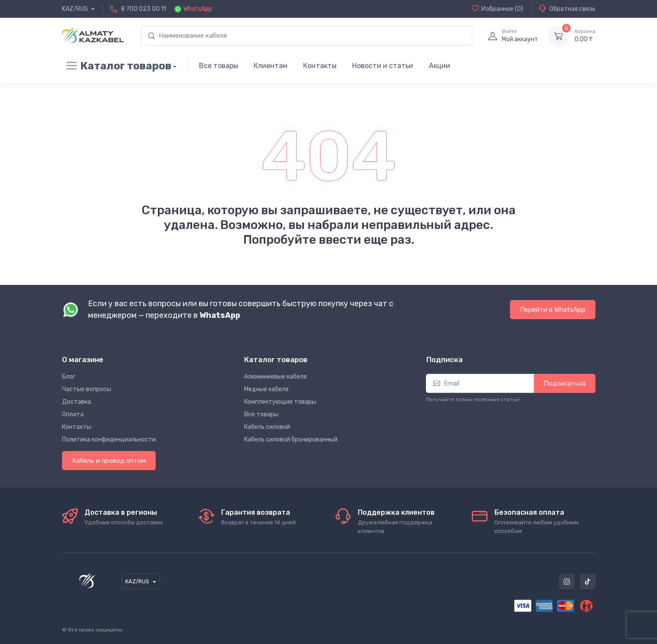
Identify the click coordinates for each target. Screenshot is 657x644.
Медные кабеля (266, 389)
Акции (440, 66)
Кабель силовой (267, 427)
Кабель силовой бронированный (291, 440)
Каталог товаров (117, 66)
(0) (497, 9)
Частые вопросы (87, 389)
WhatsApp (198, 9)
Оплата (73, 414)
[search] (307, 36)
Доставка (77, 402)
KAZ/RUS (76, 9)
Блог (69, 377)
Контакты (320, 66)
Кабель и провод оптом (109, 461)
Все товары (219, 66)
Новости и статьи (383, 66)
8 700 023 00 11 (144, 9)
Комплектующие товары (280, 402)
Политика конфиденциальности (109, 440)
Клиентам (271, 66)
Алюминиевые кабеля (275, 377)
